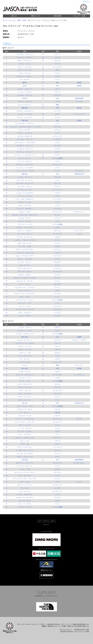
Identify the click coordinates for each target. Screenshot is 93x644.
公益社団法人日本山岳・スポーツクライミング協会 (75, 631)
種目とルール (36, 16)
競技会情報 (57, 16)
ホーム (5, 20)
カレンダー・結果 (79, 16)
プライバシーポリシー (65, 629)
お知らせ (14, 16)
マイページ (86, 1)
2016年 (24, 20)
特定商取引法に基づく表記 (82, 629)
